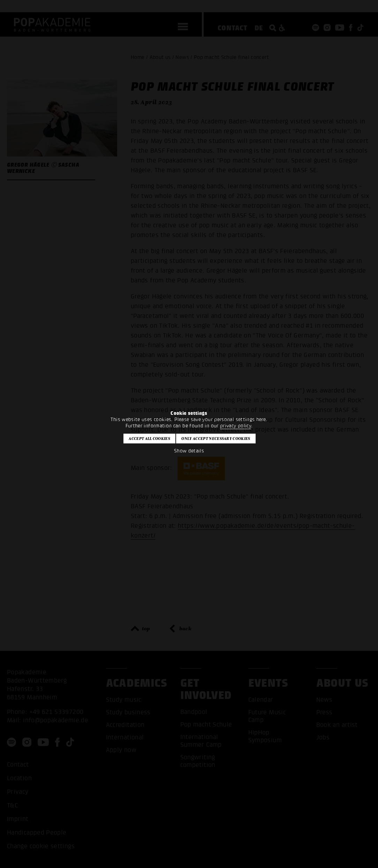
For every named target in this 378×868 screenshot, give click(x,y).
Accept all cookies (149, 439)
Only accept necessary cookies (216, 439)
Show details (189, 451)
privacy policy (236, 426)
